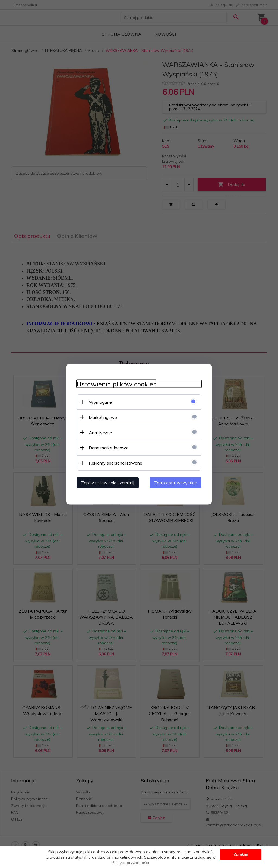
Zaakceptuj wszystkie (176, 482)
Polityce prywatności (130, 863)
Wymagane (100, 402)
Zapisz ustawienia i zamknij (108, 482)
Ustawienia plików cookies (116, 384)
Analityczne (100, 432)
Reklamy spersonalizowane (116, 463)
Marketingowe (103, 417)
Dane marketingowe (109, 447)
